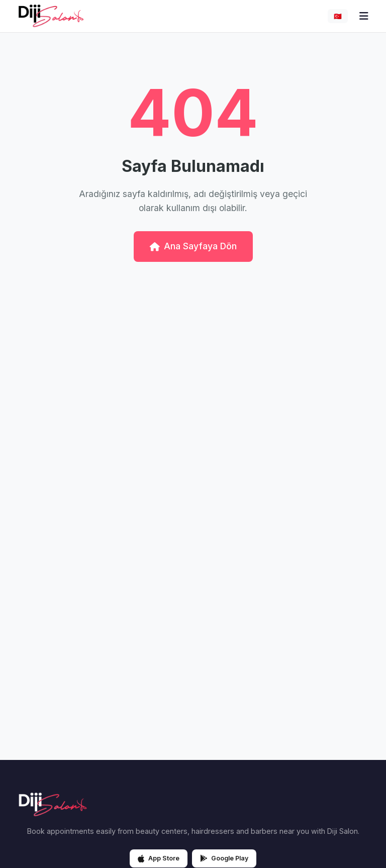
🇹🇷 (338, 16)
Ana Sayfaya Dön (193, 246)
